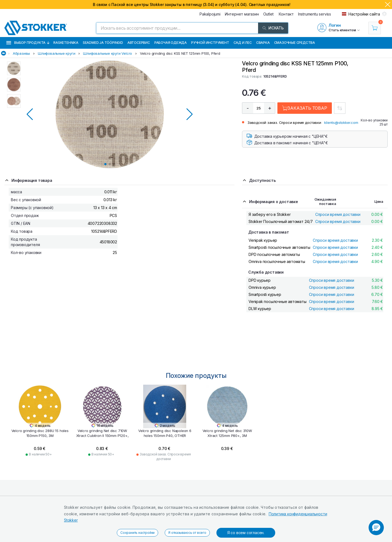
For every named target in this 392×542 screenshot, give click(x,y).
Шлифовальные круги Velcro (108, 53)
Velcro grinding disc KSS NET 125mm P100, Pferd (180, 53)
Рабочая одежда (171, 43)
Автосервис (139, 43)
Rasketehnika (66, 43)
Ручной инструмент (210, 43)
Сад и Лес (243, 43)
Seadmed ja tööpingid (103, 43)
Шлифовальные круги (56, 53)
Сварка (263, 43)
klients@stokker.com (341, 123)
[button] (376, 528)
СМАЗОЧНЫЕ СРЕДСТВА (295, 43)
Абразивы (21, 53)
